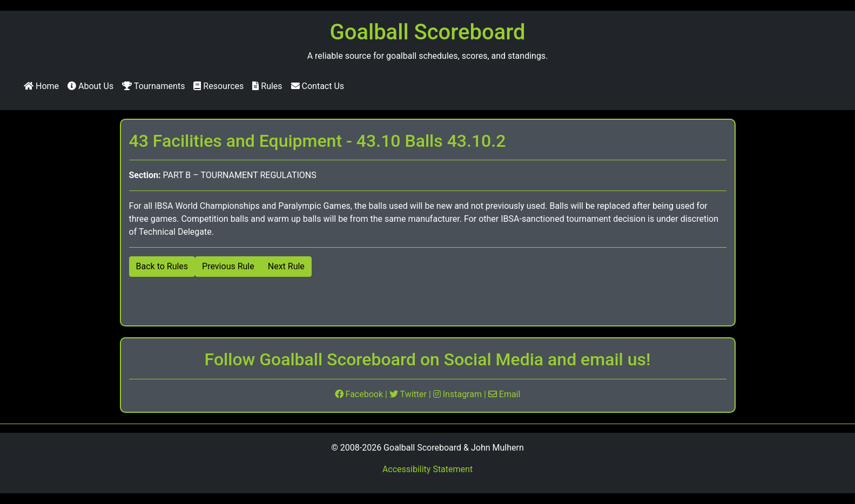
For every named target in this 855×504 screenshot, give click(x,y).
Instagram (459, 394)
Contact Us (318, 86)
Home (41, 86)
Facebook (360, 394)
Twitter (409, 394)
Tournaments (153, 86)
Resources (218, 86)
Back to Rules (162, 266)
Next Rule (286, 266)
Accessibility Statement (427, 469)
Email (504, 394)
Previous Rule (228, 266)
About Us (90, 86)
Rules (267, 86)
